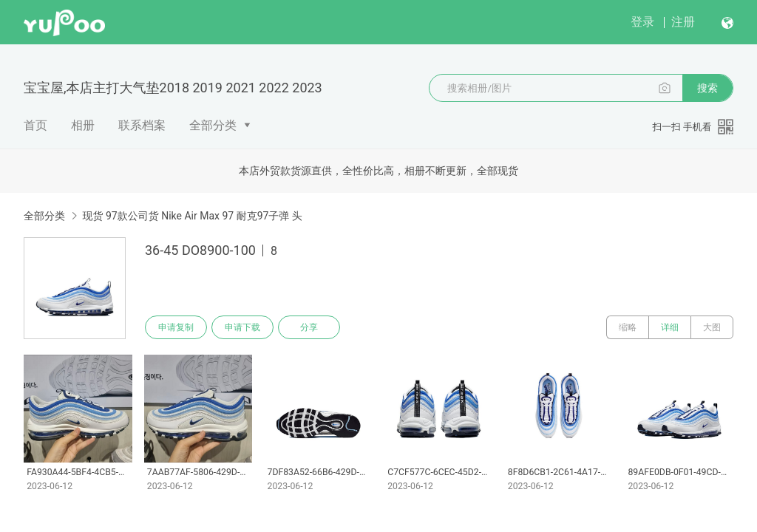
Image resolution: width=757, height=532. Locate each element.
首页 (35, 125)
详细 (670, 327)
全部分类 (213, 125)
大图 (712, 327)
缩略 (628, 327)
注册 (683, 22)
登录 (642, 22)
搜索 (707, 88)
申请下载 (242, 327)
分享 (309, 327)
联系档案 (142, 125)
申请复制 (176, 327)
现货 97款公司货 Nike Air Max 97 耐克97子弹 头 (192, 216)
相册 (83, 125)
